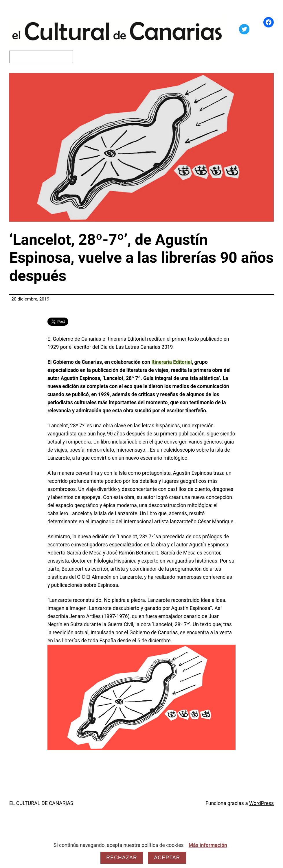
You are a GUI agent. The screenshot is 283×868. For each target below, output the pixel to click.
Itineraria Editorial (172, 362)
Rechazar (122, 858)
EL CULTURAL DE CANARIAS (41, 803)
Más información (208, 845)
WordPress (261, 803)
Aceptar (167, 858)
